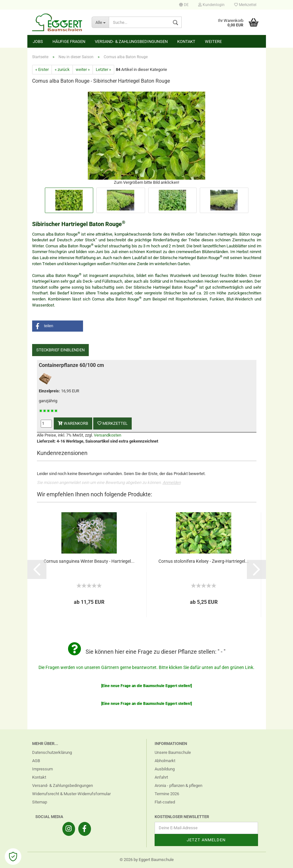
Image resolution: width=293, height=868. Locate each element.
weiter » (83, 69)
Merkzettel (245, 5)
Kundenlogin (211, 5)
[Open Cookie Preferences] (13, 857)
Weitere (213, 41)
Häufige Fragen (69, 41)
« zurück (62, 69)
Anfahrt (161, 777)
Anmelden (172, 482)
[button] (58, 326)
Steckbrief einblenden (60, 350)
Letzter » (103, 69)
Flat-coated (165, 802)
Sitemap (40, 802)
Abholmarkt (165, 761)
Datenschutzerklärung (52, 752)
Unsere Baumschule (173, 752)
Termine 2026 (167, 794)
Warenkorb (73, 423)
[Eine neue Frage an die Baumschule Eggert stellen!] (146, 686)
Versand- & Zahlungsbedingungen (131, 41)
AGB (36, 761)
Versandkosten (108, 435)
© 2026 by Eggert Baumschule (147, 860)
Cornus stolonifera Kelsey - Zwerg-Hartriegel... (204, 561)
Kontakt (186, 41)
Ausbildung (165, 769)
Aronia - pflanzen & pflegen (178, 785)
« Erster (42, 69)
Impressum (42, 769)
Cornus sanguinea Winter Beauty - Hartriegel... (89, 561)
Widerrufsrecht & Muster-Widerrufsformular (71, 794)
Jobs (38, 41)
